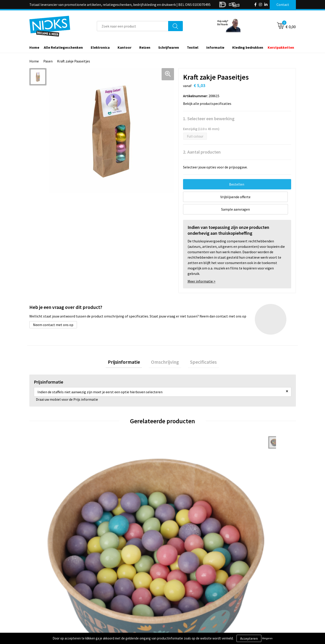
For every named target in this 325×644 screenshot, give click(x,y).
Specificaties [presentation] (199, 351)
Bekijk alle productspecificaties (209, 103)
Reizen (145, 47)
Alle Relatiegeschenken (63, 47)
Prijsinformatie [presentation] (128, 351)
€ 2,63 (111, 498)
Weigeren (267, 638)
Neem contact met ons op (53, 312)
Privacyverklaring (247, 595)
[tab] (128, 351)
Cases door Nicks (115, 595)
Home (34, 47)
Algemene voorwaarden (252, 581)
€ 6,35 (45, 512)
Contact (174, 581)
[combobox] (133, 26)
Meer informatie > (202, 269)
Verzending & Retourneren (189, 588)
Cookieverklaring (247, 588)
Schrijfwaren (169, 47)
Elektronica (100, 47)
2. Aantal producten (202, 152)
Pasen (48, 61)
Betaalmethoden (181, 595)
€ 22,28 (179, 505)
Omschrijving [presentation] (165, 351)
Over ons (109, 581)
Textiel (193, 47)
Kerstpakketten (281, 47)
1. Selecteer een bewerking (209, 118)
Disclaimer (242, 602)
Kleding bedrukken (248, 47)
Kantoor (124, 47)
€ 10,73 (246, 505)
